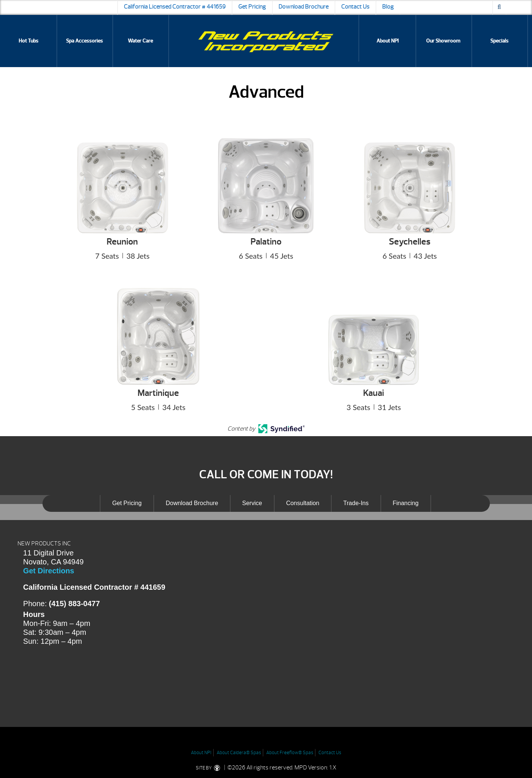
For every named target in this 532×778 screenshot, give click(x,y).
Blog (388, 7)
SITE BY (209, 768)
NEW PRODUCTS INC (44, 544)
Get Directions (49, 571)
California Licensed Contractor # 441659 (175, 7)
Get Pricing (252, 7)
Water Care (140, 41)
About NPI (388, 41)
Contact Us (355, 7)
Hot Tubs (29, 41)
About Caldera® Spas (239, 753)
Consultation (303, 503)
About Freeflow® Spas (290, 753)
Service (252, 503)
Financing (405, 503)
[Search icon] (499, 7)
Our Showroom (443, 41)
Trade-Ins (356, 503)
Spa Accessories (84, 41)
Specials (499, 41)
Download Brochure (303, 7)
